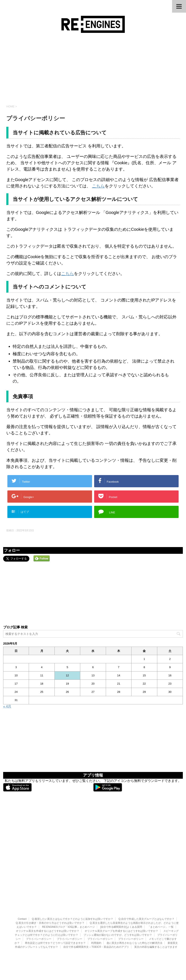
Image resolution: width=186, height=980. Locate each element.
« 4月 (7, 706)
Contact (22, 889)
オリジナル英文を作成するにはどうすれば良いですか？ (48, 901)
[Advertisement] (93, 69)
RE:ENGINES (93, 931)
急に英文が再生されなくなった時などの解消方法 (134, 913)
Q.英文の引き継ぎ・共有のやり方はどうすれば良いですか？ (50, 893)
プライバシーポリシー (39, 909)
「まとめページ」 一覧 (161, 897)
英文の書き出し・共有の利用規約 (131, 921)
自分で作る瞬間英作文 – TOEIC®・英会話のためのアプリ (96, 917)
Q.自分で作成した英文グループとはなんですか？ (146, 889)
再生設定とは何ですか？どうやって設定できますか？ (55, 913)
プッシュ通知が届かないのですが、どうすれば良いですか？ (118, 905)
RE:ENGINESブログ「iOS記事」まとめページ (68, 897)
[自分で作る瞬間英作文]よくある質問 (121, 897)
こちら (98, 186)
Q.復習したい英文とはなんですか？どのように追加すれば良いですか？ (73, 889)
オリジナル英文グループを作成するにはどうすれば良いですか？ (121, 901)
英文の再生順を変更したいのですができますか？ (79, 921)
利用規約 (96, 913)
